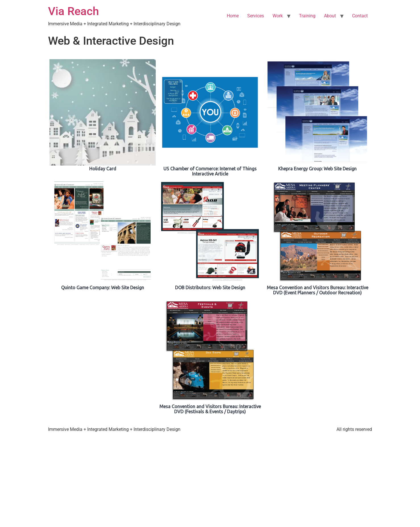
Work (278, 16)
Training (307, 16)
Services (256, 16)
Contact (360, 16)
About (330, 16)
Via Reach (73, 11)
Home (233, 16)
